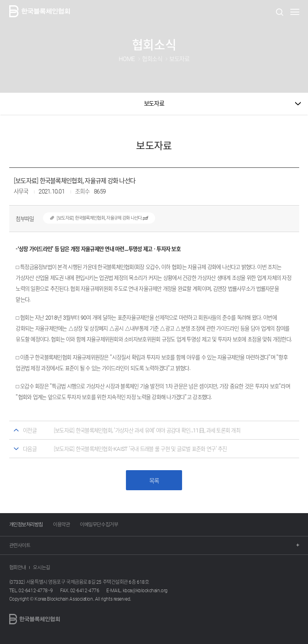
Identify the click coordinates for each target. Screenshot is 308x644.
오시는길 (41, 567)
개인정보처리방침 (26, 524)
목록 (154, 481)
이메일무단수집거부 (99, 524)
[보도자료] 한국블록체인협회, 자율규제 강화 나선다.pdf (96, 218)
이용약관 (61, 524)
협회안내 (18, 567)
